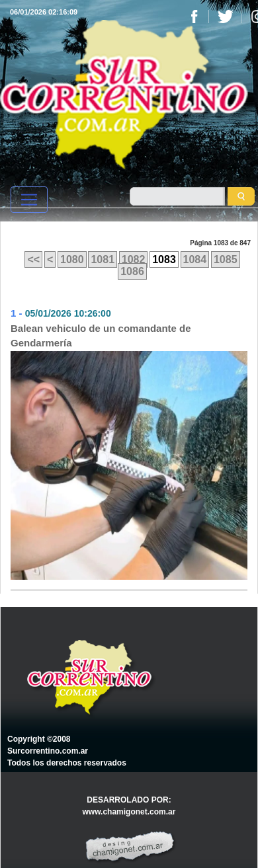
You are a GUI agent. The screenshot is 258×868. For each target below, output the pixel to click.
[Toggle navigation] (29, 200)
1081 (103, 259)
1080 (72, 259)
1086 (132, 271)
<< (33, 259)
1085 (226, 259)
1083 (164, 259)
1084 (195, 259)
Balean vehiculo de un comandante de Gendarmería (101, 336)
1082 (134, 259)
